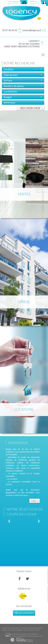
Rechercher (30, 108)
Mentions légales (17, 630)
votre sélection (14, 3)
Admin (37, 630)
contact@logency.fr (32, 30)
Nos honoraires (29, 630)
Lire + (35, 501)
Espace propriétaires (24, 613)
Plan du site (6, 630)
